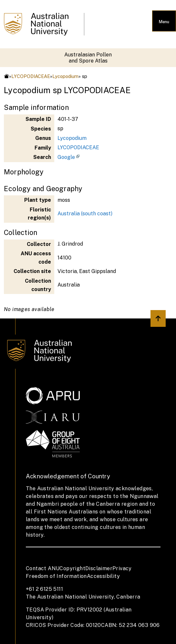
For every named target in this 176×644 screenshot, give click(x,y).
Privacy (122, 568)
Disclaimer (99, 568)
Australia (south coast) (85, 214)
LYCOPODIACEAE (31, 76)
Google (66, 157)
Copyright (72, 568)
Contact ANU (43, 568)
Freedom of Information (56, 576)
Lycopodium (65, 76)
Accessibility (103, 576)
